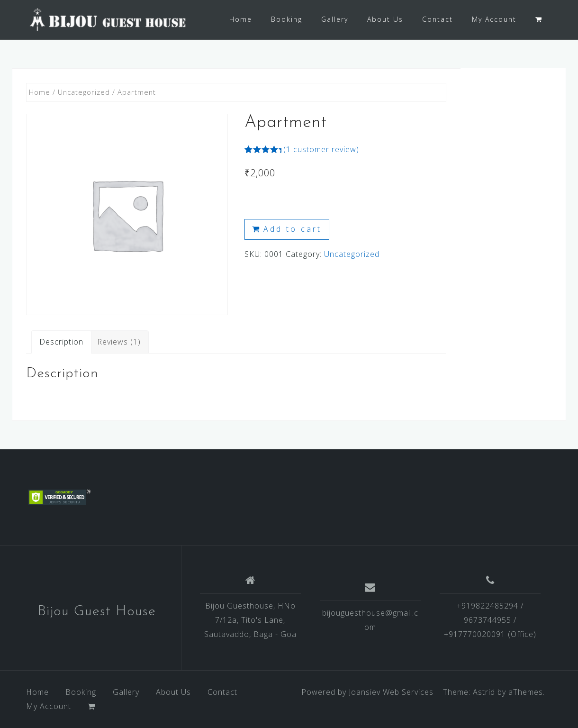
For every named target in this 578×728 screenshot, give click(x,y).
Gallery (335, 19)
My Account (494, 19)
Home (241, 19)
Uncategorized (84, 92)
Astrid (484, 692)
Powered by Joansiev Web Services (367, 692)
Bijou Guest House (97, 612)
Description (61, 342)
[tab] (61, 342)
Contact (438, 19)
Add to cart (293, 229)
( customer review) (321, 149)
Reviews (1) (119, 342)
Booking (287, 19)
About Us (385, 19)
